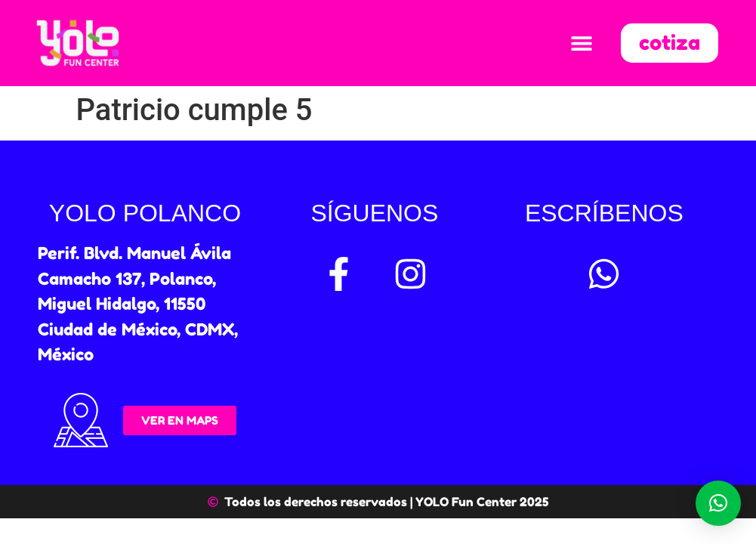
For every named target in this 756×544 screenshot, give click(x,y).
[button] (581, 43)
